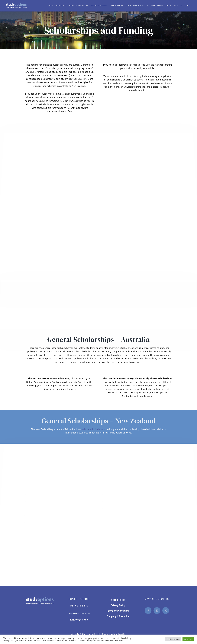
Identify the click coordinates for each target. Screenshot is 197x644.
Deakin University (36, 501)
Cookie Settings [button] (173, 639)
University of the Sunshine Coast (42, 566)
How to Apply (157, 6)
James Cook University (38, 512)
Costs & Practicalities (136, 6)
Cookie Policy (118, 600)
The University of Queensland (41, 544)
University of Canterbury (117, 505)
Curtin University (36, 498)
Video (168, 6)
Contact (189, 6)
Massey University (114, 494)
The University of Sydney (39, 548)
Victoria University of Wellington (121, 512)
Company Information (118, 616)
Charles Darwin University (41, 494)
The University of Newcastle (40, 540)
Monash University (36, 522)
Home (51, 6)
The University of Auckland (118, 498)
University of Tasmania (37, 562)
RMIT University (34, 529)
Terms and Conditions (118, 611)
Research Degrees (99, 6)
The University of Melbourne (41, 537)
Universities (115, 6)
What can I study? (77, 6)
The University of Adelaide (40, 533)
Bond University (36, 491)
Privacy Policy (118, 605)
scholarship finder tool (94, 429)
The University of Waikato (118, 501)
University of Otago (115, 508)
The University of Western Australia (44, 551)
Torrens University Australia (40, 555)
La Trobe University (37, 515)
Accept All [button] (188, 639)
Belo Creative (120, 634)
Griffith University (36, 508)
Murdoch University (37, 526)
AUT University (112, 487)
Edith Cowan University (39, 505)
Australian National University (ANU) (46, 487)
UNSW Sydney (32, 570)
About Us (178, 6)
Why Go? (60, 6)
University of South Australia (40, 559)
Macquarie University (38, 519)
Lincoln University (114, 491)
